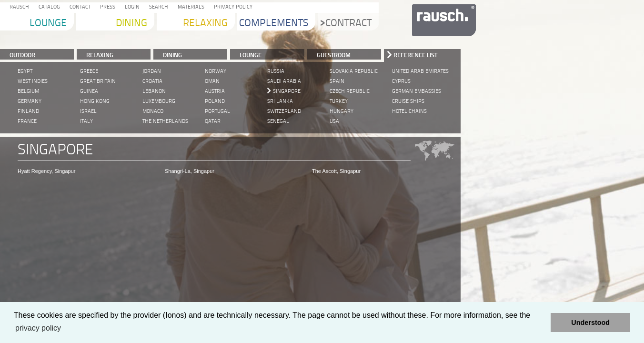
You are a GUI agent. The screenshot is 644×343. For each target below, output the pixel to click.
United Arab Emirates (420, 71)
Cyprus (401, 81)
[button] (541, 323)
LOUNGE (251, 55)
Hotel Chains (409, 111)
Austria (215, 91)
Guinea (89, 91)
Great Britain (98, 81)
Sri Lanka (280, 101)
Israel (88, 111)
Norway (216, 71)
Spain (337, 81)
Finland (28, 111)
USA (334, 121)
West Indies (33, 81)
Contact (79, 7)
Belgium (28, 91)
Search (157, 7)
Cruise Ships (408, 101)
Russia (276, 71)
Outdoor (22, 55)
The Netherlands (165, 121)
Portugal (217, 111)
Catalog (48, 7)
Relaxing (205, 24)
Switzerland (284, 111)
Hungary (342, 111)
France (27, 121)
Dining (131, 24)
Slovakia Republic (354, 71)
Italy (86, 121)
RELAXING (100, 55)
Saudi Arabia (284, 81)
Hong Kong (95, 101)
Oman (212, 81)
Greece (89, 71)
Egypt (25, 71)
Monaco (153, 111)
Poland (215, 101)
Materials (190, 7)
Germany (30, 101)
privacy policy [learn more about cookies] (38, 328)
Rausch (18, 7)
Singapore (287, 91)
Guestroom (334, 55)
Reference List (415, 55)
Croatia (152, 81)
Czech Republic (350, 91)
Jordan (152, 71)
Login (131, 7)
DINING (172, 55)
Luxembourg (159, 101)
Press (106, 7)
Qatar (213, 121)
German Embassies (417, 91)
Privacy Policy (232, 7)
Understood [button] (590, 323)
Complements (274, 24)
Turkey (339, 101)
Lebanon (154, 91)
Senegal (278, 121)
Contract (346, 24)
